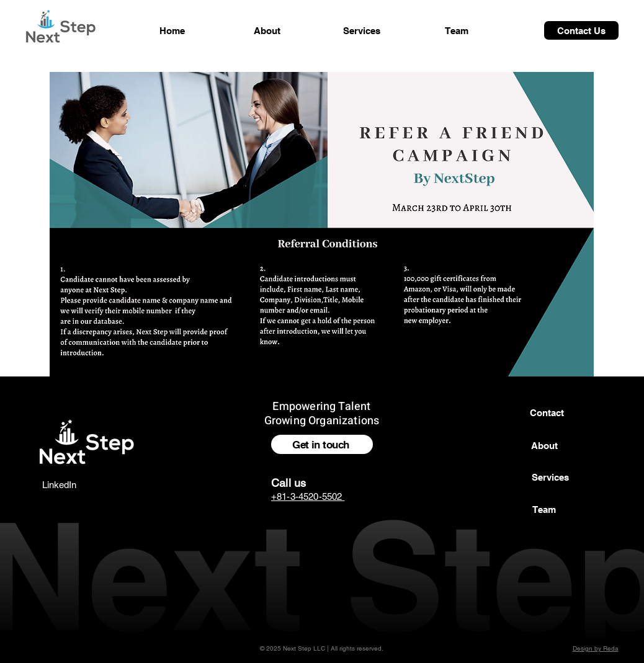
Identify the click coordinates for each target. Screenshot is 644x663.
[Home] (172, 30)
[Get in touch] (322, 444)
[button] (550, 477)
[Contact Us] (581, 30)
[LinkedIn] (59, 484)
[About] (267, 30)
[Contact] (547, 412)
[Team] (457, 30)
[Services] (362, 30)
